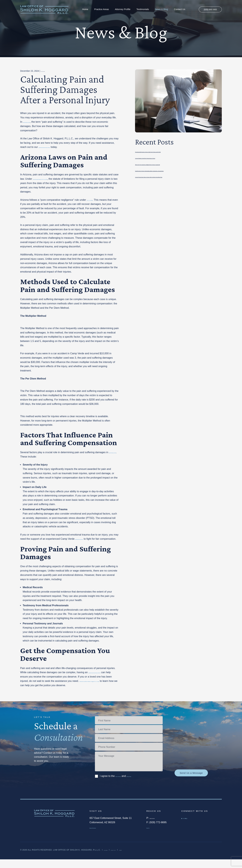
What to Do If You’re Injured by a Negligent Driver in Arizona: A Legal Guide (177, 164)
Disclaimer (110, 858)
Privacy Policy (128, 858)
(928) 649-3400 (208, 9)
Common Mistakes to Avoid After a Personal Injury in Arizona (169, 158)
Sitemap (145, 858)
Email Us (151, 836)
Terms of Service (125, 785)
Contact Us (177, 9)
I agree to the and (128, 785)
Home (83, 9)
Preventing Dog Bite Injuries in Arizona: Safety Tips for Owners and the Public (178, 151)
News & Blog (159, 9)
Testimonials (141, 9)
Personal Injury (48, 71)
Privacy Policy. (148, 785)
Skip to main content (0, 0)
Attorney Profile (120, 9)
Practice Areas (99, 9)
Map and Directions (100, 836)
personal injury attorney (88, 539)
